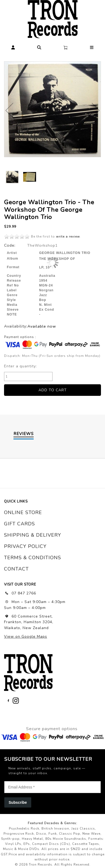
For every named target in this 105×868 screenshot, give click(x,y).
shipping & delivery (33, 535)
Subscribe (18, 802)
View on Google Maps (26, 636)
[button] (13, 46)
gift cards (20, 524)
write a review (68, 236)
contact (16, 569)
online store (23, 512)
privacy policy (25, 546)
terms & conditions (33, 558)
